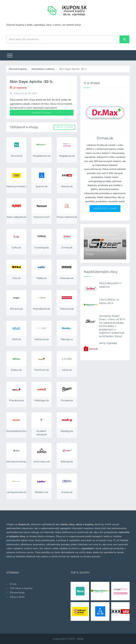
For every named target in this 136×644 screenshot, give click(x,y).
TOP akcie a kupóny (21, 588)
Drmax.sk (105, 138)
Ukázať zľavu (42, 113)
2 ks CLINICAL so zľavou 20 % (109, 301)
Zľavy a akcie (17, 597)
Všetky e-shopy (64, 127)
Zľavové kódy (17, 592)
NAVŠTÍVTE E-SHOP (105, 208)
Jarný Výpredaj (108, 343)
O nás (13, 584)
